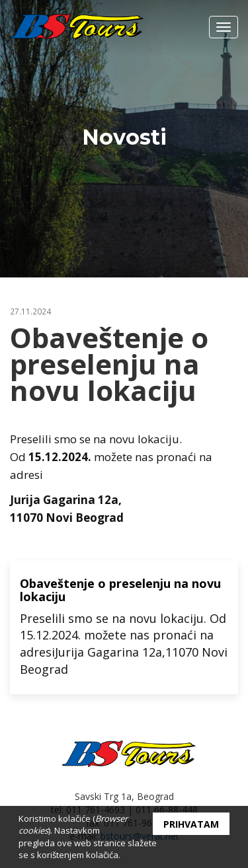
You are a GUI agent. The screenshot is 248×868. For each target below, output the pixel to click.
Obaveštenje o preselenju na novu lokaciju (120, 590)
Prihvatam (191, 824)
